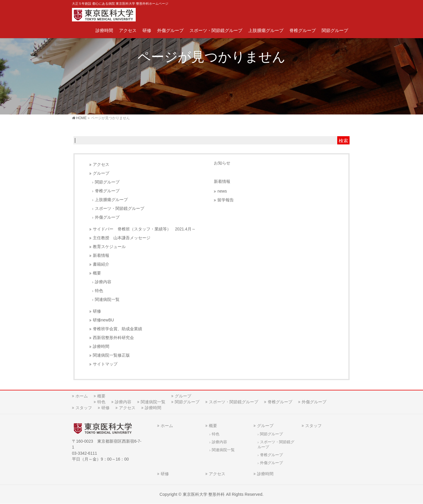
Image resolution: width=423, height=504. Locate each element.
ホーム (82, 396)
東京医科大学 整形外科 (204, 494)
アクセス (101, 165)
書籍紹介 (101, 264)
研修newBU (103, 320)
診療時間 (101, 347)
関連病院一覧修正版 (111, 355)
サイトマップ (105, 364)
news (222, 191)
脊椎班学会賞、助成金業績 (117, 329)
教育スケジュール (109, 247)
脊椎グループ (107, 191)
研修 (97, 311)
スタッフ (84, 408)
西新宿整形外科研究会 (113, 338)
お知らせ (222, 163)
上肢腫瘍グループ (111, 200)
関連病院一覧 (107, 300)
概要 (97, 273)
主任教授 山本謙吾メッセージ (122, 238)
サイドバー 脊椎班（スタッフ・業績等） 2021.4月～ (144, 229)
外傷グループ (107, 217)
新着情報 (101, 256)
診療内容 (103, 282)
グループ (101, 173)
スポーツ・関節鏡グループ (120, 209)
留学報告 (226, 200)
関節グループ (107, 182)
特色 (99, 291)
